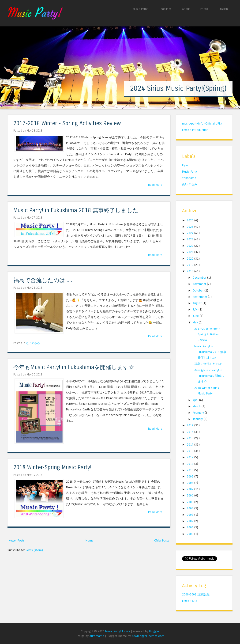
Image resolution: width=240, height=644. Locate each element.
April (196, 400)
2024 (191, 233)
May (196, 322)
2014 (191, 445)
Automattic (97, 636)
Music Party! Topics (118, 631)
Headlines (165, 9)
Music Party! (140, 9)
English (223, 9)
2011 (191, 464)
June (196, 316)
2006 (191, 495)
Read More (155, 185)
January (198, 419)
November (200, 284)
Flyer (185, 165)
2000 (191, 534)
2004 (191, 508)
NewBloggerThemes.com (148, 636)
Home (90, 540)
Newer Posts (17, 540)
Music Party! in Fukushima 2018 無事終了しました (76, 210)
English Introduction (195, 130)
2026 (191, 220)
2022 (191, 246)
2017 (191, 425)
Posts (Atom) (34, 550)
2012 (191, 457)
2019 (191, 265)
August (198, 303)
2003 (191, 515)
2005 (191, 502)
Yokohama (189, 178)
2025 (191, 227)
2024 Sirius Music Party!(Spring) (178, 88)
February (199, 413)
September (200, 297)
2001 (191, 527)
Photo (204, 9)
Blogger (154, 631)
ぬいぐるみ (33, 343)
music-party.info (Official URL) (202, 123)
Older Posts (162, 540)
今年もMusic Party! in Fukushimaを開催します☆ (74, 367)
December (200, 278)
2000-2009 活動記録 (196, 594)
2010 (191, 470)
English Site (190, 601)
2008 (191, 483)
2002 (191, 521)
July (196, 309)
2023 (191, 239)
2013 (191, 451)
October (199, 290)
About (186, 9)
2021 (191, 252)
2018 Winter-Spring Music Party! (52, 468)
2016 (191, 432)
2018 (191, 271)
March (197, 406)
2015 (191, 438)
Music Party (189, 172)
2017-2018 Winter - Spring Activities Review (67, 123)
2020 (191, 259)
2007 (191, 489)
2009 (191, 476)
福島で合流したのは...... (43, 280)
